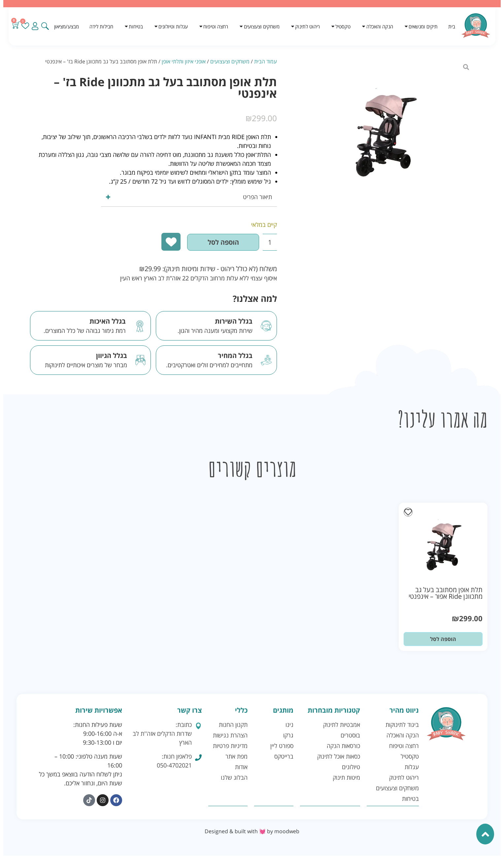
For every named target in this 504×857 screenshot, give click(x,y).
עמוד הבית (266, 61)
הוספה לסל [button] (443, 641)
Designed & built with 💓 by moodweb (252, 833)
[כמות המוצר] (265, 243)
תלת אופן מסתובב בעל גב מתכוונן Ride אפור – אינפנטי (446, 595)
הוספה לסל (210, 243)
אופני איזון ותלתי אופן (184, 61)
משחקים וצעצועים (230, 61)
